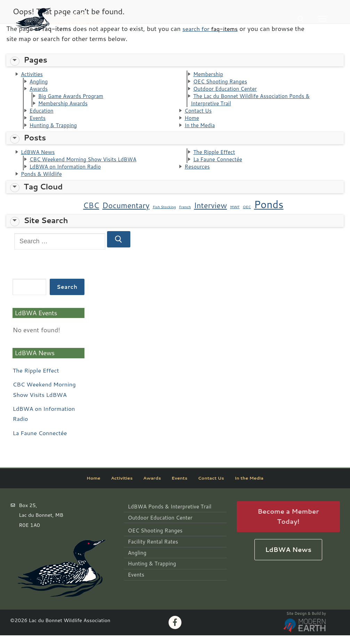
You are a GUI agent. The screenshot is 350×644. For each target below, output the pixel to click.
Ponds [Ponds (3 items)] (269, 213)
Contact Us (200, 114)
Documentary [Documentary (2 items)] (126, 214)
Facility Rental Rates (152, 548)
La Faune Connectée (220, 166)
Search (67, 295)
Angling (40, 82)
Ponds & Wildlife (44, 182)
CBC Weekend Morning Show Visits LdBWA (88, 166)
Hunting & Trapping (56, 130)
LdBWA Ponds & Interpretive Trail (168, 515)
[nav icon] (322, 19)
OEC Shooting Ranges (223, 82)
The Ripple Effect (216, 158)
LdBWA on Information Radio (69, 174)
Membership (210, 74)
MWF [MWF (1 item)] (235, 215)
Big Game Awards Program (74, 98)
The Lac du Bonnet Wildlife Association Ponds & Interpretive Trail (256, 102)
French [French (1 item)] (185, 215)
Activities (33, 74)
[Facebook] (175, 631)
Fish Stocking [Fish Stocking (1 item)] (164, 215)
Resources (199, 174)
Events (39, 122)
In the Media (201, 130)
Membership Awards (66, 106)
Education (43, 114)
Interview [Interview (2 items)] (210, 214)
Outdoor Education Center (228, 90)
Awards (40, 90)
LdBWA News (40, 158)
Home (193, 122)
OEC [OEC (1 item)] (247, 215)
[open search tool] (301, 19)
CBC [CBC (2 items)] (91, 214)
